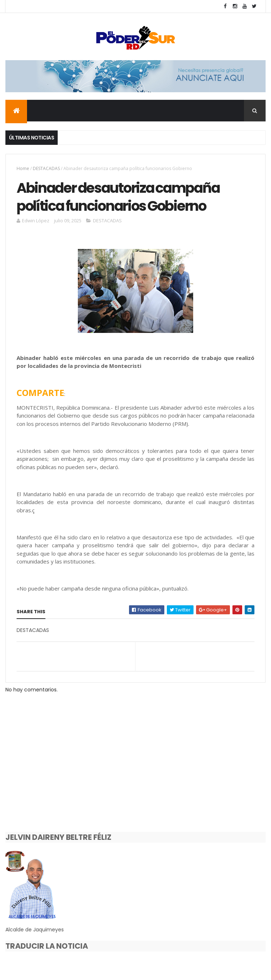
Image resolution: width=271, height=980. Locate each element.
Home (23, 169)
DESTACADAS (46, 169)
